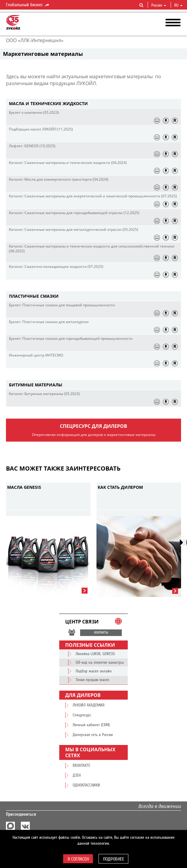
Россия (159, 5)
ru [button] (178, 5)
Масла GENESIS (24, 487)
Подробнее (114, 859)
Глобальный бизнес (28, 5)
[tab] (93, 104)
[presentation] (183, 543)
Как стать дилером (120, 487)
